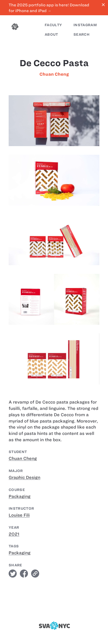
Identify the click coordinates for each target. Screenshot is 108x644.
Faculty (53, 25)
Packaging (20, 496)
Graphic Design (24, 477)
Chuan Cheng (54, 74)
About (51, 34)
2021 (14, 534)
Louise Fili (19, 515)
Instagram (85, 25)
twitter (13, 574)
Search (82, 34)
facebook (24, 574)
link (35, 574)
